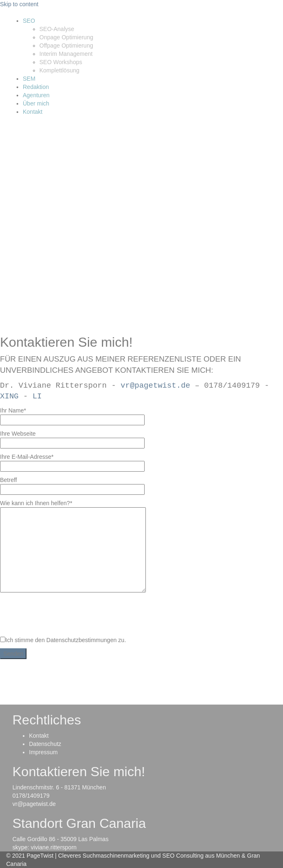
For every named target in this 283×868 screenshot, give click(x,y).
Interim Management (66, 54)
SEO (29, 21)
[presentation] (63, 615)
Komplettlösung (59, 70)
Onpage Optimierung (66, 37)
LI (37, 396)
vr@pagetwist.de (155, 386)
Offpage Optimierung (66, 46)
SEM (29, 79)
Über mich (36, 103)
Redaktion (36, 87)
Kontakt (33, 112)
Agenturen (36, 95)
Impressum (43, 752)
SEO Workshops (61, 62)
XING (9, 396)
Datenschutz (45, 744)
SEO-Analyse (57, 29)
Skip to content (19, 4)
